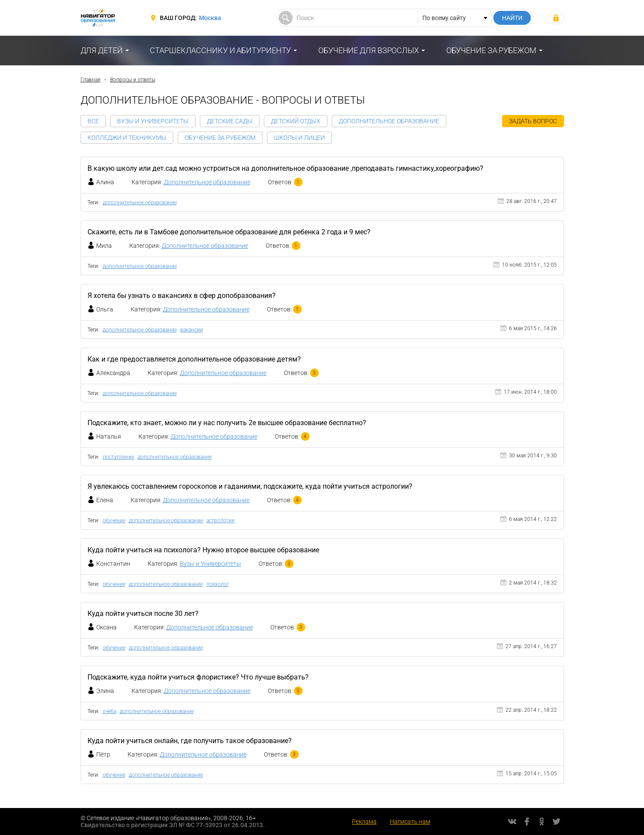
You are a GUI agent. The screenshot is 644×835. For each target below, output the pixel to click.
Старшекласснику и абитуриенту (220, 50)
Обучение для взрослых (369, 50)
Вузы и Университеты (153, 121)
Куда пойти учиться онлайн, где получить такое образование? (190, 741)
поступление (118, 457)
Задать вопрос (533, 121)
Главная (91, 80)
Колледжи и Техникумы (127, 138)
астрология (221, 521)
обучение (114, 521)
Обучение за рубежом (491, 50)
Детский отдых (296, 121)
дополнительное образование (140, 203)
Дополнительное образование (389, 121)
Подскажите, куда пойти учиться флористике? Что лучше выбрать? (198, 677)
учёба (110, 711)
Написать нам (410, 821)
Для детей (102, 50)
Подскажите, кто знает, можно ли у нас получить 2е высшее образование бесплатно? (227, 423)
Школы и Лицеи (299, 138)
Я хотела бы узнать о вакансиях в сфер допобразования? (182, 296)
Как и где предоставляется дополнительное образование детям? (194, 359)
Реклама (364, 821)
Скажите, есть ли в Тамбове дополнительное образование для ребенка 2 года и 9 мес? (229, 232)
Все (93, 121)
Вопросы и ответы (133, 80)
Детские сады (230, 121)
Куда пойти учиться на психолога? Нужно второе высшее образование (203, 550)
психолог (218, 584)
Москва (210, 18)
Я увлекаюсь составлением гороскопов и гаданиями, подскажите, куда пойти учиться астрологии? (250, 486)
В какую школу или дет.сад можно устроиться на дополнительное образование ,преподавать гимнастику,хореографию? (285, 168)
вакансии (192, 330)
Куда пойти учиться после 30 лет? (143, 614)
